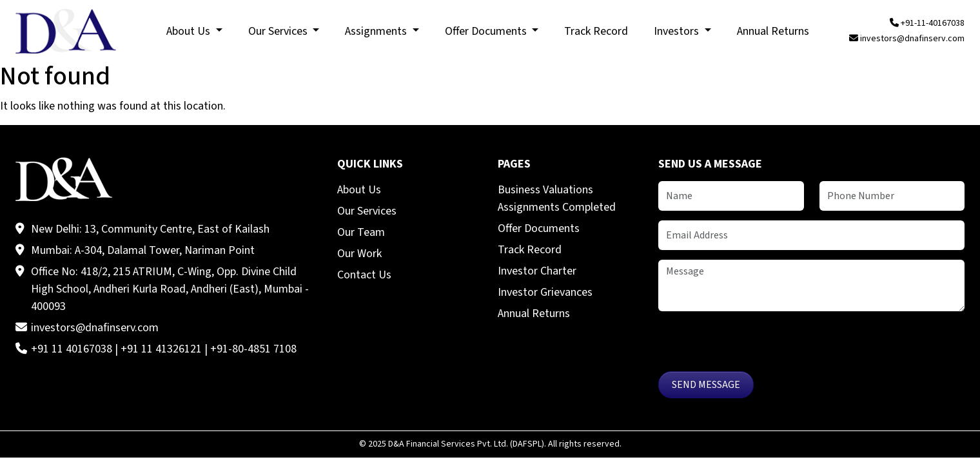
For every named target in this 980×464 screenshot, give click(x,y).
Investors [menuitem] (678, 31)
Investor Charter (537, 271)
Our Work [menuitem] (359, 254)
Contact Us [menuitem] (364, 275)
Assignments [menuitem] (377, 31)
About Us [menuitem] (190, 31)
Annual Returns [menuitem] (773, 31)
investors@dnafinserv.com (907, 39)
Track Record (530, 250)
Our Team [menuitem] (361, 232)
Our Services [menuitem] (279, 31)
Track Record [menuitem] (596, 31)
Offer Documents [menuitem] (487, 31)
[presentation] (756, 346)
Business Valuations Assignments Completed (557, 198)
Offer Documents (539, 228)
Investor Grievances (545, 292)
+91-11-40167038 (927, 23)
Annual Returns (534, 314)
